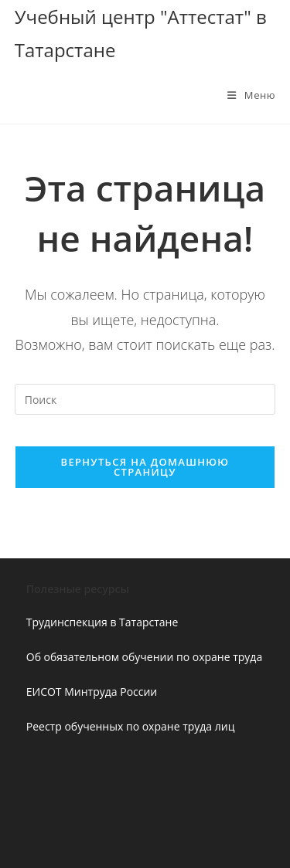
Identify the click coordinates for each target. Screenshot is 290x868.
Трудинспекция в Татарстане (102, 622)
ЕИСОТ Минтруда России (92, 692)
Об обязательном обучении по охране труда (144, 657)
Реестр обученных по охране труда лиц (131, 726)
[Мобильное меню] (251, 95)
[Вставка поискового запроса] (145, 399)
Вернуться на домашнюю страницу (145, 467)
